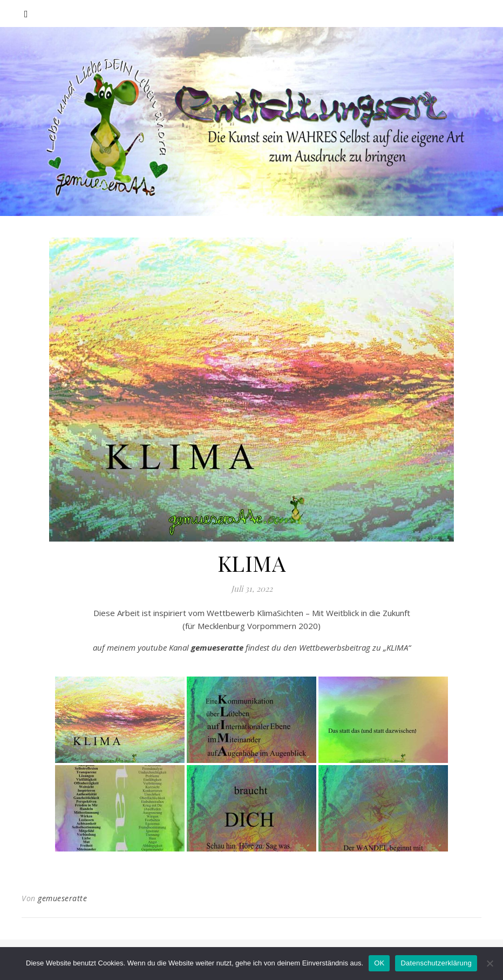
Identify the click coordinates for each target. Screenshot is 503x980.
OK (379, 963)
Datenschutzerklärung (436, 963)
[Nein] (490, 963)
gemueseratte (62, 898)
